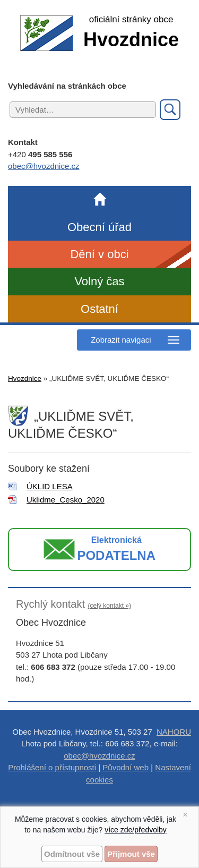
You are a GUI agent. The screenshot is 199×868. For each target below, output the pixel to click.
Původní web (126, 767)
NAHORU (174, 732)
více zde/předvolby (136, 830)
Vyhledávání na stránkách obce (67, 86)
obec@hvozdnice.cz (44, 166)
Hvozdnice (25, 378)
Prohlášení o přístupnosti (52, 767)
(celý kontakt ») (110, 606)
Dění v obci (99, 254)
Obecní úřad (99, 227)
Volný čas (99, 281)
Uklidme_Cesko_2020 (66, 500)
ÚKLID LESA (50, 486)
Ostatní (99, 309)
